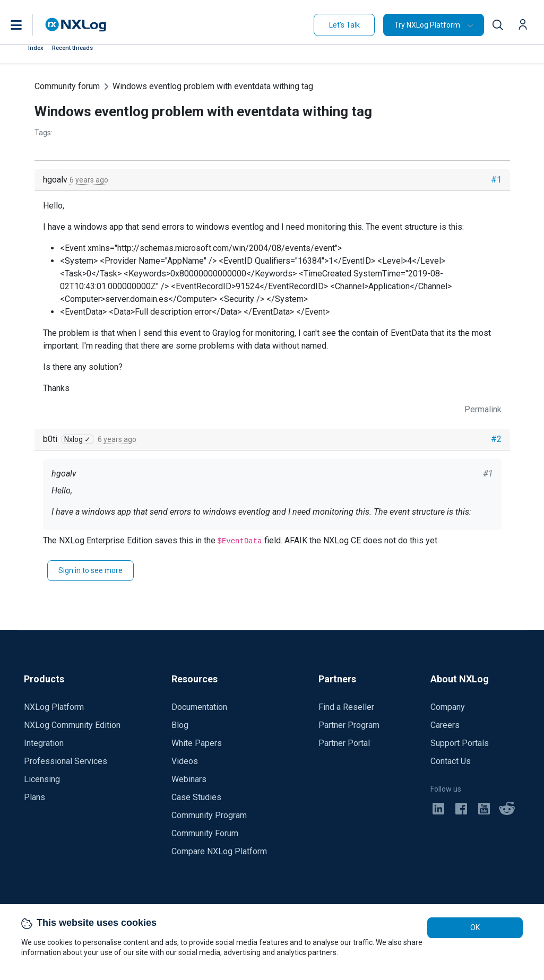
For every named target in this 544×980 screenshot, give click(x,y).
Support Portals (460, 743)
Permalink (483, 409)
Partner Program (349, 725)
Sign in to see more (90, 570)
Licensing (42, 779)
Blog (180, 725)
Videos (185, 761)
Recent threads (72, 48)
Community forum (67, 86)
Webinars (189, 779)
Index (36, 48)
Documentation (199, 707)
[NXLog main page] (76, 25)
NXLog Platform (54, 707)
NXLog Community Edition (72, 725)
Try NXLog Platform (427, 25)
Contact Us (451, 761)
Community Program (209, 815)
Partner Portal (344, 743)
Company (448, 707)
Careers (445, 725)
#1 (496, 180)
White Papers (197, 743)
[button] (27, 25)
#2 (496, 439)
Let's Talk (344, 25)
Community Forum (205, 833)
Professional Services (66, 761)
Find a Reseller (346, 707)
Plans (34, 797)
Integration (44, 743)
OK (475, 927)
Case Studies (196, 797)
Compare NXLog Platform (219, 851)
